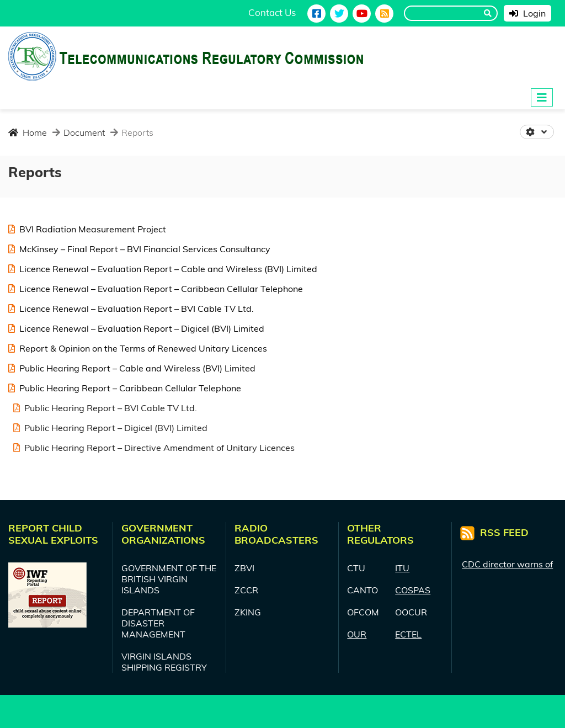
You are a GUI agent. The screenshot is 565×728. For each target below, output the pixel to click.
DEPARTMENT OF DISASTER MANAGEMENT (158, 623)
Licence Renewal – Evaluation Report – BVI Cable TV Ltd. (131, 309)
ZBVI (244, 568)
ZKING (248, 612)
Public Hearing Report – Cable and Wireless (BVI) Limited (132, 368)
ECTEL (408, 634)
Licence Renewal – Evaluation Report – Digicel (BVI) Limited (136, 328)
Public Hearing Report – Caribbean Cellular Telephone (125, 388)
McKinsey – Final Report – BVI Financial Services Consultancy (139, 249)
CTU (356, 568)
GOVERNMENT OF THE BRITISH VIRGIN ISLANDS (169, 579)
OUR (357, 634)
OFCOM (363, 612)
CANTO (363, 590)
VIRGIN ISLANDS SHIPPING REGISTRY (164, 662)
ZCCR (246, 590)
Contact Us (272, 12)
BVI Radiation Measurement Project (87, 229)
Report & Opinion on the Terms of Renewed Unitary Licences (138, 348)
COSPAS (413, 590)
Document (83, 132)
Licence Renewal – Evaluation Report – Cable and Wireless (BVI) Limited (163, 269)
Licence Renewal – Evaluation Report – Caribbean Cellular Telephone (156, 289)
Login (527, 13)
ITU (402, 568)
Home (28, 132)
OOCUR (411, 612)
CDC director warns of (507, 566)
